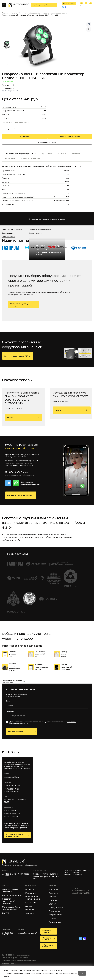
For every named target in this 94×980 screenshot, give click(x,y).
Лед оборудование (12, 895)
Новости (53, 900)
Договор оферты (9, 963)
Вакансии (30, 910)
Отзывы (76, 153)
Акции (28, 906)
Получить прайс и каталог (46, 5)
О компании (55, 911)
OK (82, 973)
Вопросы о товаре (31, 159)
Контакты (53, 890)
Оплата (62, 153)
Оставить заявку (16, 731)
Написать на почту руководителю (15, 835)
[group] (53, 45)
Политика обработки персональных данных (81, 893)
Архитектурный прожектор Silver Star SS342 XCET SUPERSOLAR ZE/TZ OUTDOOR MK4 (22, 398)
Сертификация (8, 233)
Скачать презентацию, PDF (16, 356)
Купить (23, 417)
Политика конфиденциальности (81, 889)
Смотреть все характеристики (14, 122)
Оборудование (56, 908)
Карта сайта (32, 903)
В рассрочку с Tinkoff (47, 142)
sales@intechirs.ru (12, 777)
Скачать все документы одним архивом (12, 681)
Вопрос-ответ (55, 915)
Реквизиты (31, 893)
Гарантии (10, 159)
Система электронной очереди (9, 901)
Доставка (47, 153)
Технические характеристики (21, 153)
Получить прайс (48, 946)
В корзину (24, 136)
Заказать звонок (69, 4)
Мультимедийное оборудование (11, 908)
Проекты (30, 890)
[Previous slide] (7, 25)
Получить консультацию (70, 136)
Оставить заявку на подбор (20, 495)
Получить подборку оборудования (19, 305)
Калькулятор (55, 922)
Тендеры (30, 913)
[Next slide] (7, 65)
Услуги (5, 913)
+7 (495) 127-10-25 (12, 789)
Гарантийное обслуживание (33, 898)
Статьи (52, 904)
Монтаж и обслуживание (12, 229)
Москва (9, 874)
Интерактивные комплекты (10, 891)
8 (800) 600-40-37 (17, 472)
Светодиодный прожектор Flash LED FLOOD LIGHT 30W (70, 394)
